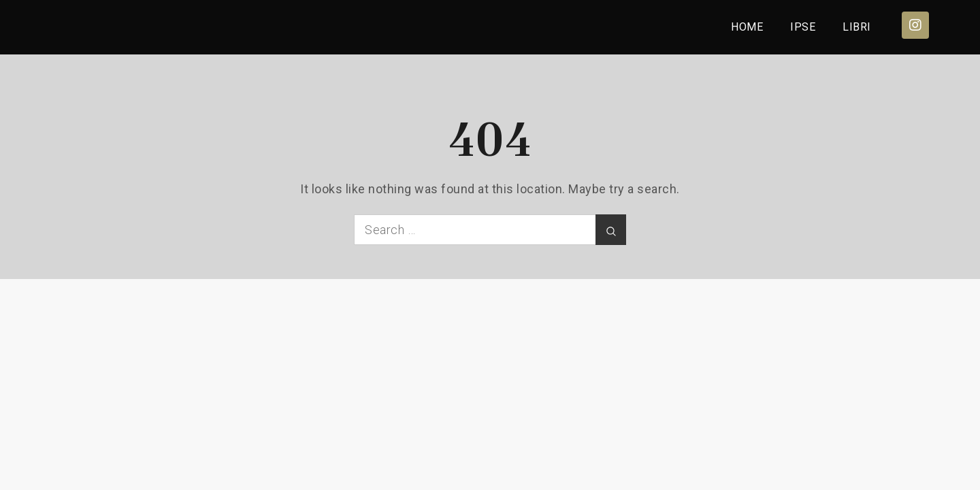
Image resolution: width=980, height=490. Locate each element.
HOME (747, 27)
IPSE (803, 27)
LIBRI (857, 27)
